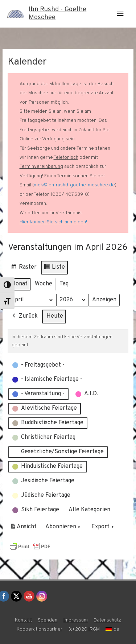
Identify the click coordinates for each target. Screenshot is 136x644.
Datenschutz (107, 620)
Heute (55, 317)
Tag (64, 284)
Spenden (48, 620)
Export (103, 528)
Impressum (76, 620)
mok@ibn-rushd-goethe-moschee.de (74, 185)
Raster (24, 269)
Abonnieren (64, 528)
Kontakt (23, 620)
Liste (54, 269)
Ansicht (24, 529)
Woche (44, 284)
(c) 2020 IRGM (84, 629)
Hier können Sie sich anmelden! (53, 222)
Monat (19, 284)
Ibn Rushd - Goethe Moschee (57, 14)
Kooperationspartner (40, 629)
